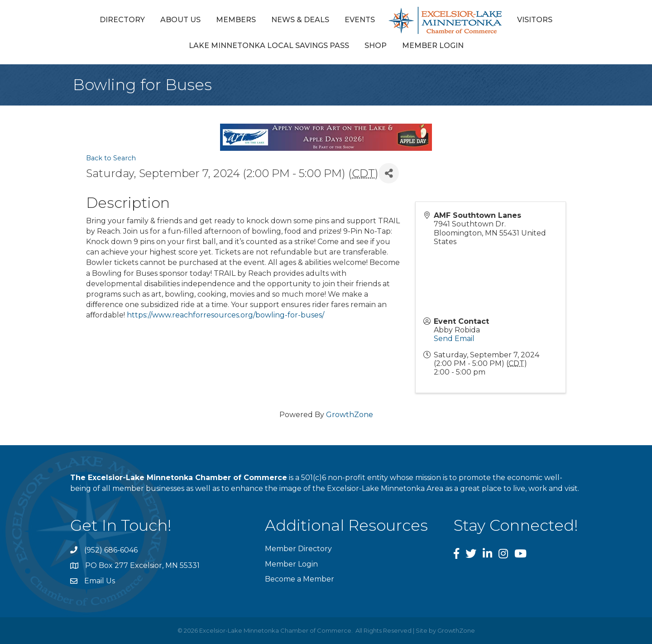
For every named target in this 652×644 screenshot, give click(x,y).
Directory (122, 20)
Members (236, 20)
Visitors (535, 20)
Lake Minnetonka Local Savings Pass (269, 46)
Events (360, 20)
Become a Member (300, 579)
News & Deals (300, 20)
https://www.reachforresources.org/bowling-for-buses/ (225, 315)
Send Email (454, 339)
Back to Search (111, 158)
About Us (180, 20)
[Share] (389, 173)
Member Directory (298, 549)
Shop (376, 46)
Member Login (433, 46)
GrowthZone (350, 415)
